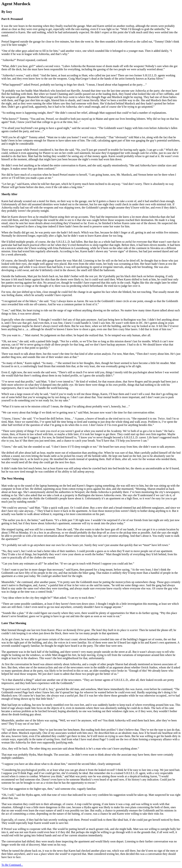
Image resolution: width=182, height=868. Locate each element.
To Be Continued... (12, 865)
